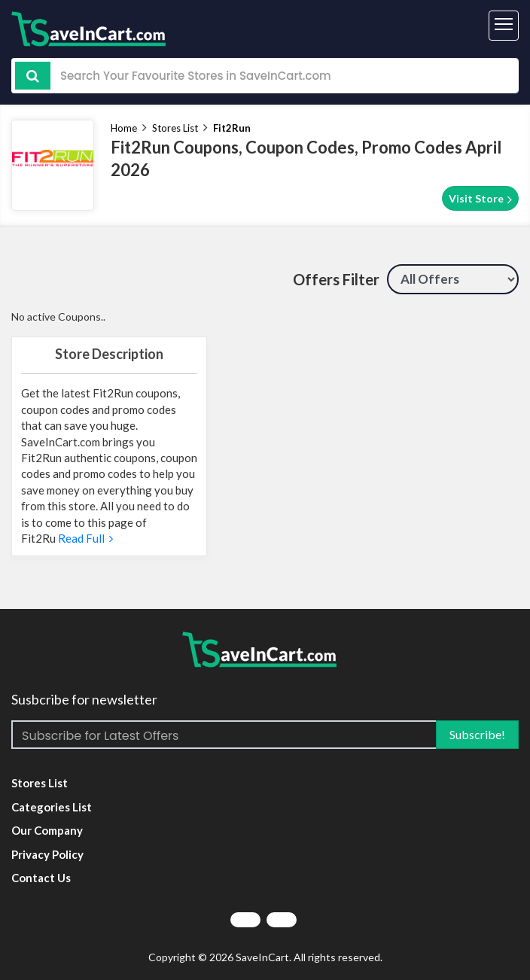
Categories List (52, 807)
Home (124, 128)
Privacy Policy (47, 854)
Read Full (84, 538)
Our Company (47, 830)
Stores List (175, 128)
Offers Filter (336, 279)
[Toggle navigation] (504, 26)
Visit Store (480, 199)
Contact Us (41, 878)
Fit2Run (232, 128)
